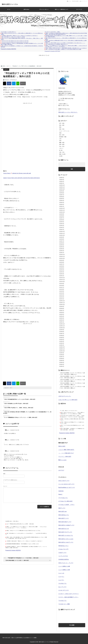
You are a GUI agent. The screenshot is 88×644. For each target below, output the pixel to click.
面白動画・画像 (63, 137)
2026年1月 (62, 183)
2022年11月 (62, 256)
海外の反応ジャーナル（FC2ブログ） (68, 112)
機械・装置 (62, 143)
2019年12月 (62, 324)
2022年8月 (62, 262)
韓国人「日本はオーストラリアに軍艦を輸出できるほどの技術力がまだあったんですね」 (24, 531)
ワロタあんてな (62, 601)
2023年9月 (62, 237)
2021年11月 (62, 280)
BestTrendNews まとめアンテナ (67, 487)
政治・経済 (62, 135)
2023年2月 (62, 251)
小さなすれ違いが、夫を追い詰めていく (8, 32)
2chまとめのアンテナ (64, 481)
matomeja (61, 491)
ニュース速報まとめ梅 (64, 566)
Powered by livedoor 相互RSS (8, 49)
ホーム (69, 1)
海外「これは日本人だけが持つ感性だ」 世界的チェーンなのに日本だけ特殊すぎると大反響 (63, 49)
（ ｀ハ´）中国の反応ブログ (66, 453)
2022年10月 (62, 258)
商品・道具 (62, 125)
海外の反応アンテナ (64, 518)
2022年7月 (62, 264)
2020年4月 (62, 316)
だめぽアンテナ (62, 553)
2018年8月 (62, 355)
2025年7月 (62, 195)
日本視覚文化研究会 (64, 559)
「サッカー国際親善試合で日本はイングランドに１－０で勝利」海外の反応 (20, 417)
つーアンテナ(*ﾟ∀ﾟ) (63, 556)
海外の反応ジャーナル (11, 4)
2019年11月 (62, 326)
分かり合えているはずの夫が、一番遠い (52, 32)
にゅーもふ (61, 577)
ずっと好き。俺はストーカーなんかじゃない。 (69, 411)
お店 (60, 139)
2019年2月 (62, 343)
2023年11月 (62, 233)
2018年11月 (62, 349)
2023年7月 (62, 241)
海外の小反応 (62, 446)
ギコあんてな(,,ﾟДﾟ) (63, 549)
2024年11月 (62, 210)
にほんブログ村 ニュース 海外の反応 (68, 400)
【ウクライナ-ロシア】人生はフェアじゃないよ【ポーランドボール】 (15, 41)
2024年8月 (62, 216)
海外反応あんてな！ (64, 546)
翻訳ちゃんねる (62, 460)
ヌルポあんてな (62, 583)
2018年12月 (62, 347)
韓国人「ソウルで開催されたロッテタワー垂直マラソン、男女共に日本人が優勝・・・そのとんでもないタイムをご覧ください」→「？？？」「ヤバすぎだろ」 (26, 527)
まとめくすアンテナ (64, 590)
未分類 (61, 156)
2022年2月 (62, 274)
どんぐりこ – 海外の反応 (65, 457)
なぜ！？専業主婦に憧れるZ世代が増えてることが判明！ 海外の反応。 (21, 524)
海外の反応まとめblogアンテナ (66, 525)
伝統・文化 (62, 152)
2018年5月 (62, 361)
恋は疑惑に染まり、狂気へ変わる (12, 521)
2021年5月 (62, 291)
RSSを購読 (76, 1)
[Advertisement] (44, 59)
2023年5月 (62, 245)
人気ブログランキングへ (65, 396)
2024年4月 (62, 224)
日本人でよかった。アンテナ (66, 563)
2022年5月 (62, 268)
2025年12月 (62, 185)
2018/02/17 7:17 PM (15, 440)
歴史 (60, 127)
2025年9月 (62, 191)
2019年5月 (62, 337)
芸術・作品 (62, 129)
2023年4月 (62, 247)
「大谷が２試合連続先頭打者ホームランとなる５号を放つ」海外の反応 (19, 399)
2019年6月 (62, 335)
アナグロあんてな (63, 498)
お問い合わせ (26, 9)
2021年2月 (62, 297)
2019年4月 (62, 339)
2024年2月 (62, 228)
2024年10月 (62, 212)
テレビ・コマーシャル (64, 131)
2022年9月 (62, 260)
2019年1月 (62, 345)
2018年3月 (62, 364)
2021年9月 (62, 283)
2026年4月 (62, 177)
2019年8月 (62, 332)
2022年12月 (62, 255)
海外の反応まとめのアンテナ (66, 542)
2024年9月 (62, 214)
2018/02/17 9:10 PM (15, 451)
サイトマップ (83, 1)
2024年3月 (62, 226)
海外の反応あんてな (64, 515)
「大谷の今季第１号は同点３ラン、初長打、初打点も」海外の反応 (18, 408)
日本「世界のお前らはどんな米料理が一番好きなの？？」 (57, 44)
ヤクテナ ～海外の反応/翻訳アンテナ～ (68, 597)
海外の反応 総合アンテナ (65, 522)
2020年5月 (62, 314)
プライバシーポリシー (44, 9)
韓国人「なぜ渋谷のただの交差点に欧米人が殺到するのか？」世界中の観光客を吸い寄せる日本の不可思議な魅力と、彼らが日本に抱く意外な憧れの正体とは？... (66, 34)
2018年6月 (62, 359)
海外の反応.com (63, 511)
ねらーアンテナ (62, 587)
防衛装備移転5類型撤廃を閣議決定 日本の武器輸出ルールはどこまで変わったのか (23, 544)
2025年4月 (62, 201)
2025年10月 (62, 189)
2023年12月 (62, 231)
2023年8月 (62, 239)
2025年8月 (62, 193)
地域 (60, 133)
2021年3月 (62, 295)
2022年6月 (62, 266)
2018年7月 (62, 357)
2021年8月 (62, 285)
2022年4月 (62, 270)
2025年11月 (62, 187)
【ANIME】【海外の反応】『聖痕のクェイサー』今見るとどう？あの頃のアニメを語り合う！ (20, 36)
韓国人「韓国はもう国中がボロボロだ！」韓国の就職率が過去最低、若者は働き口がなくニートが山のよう (66, 48)
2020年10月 (62, 305)
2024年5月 (62, 222)
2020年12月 (62, 301)
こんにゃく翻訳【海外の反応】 (66, 450)
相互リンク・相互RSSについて (62, 9)
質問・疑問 (62, 144)
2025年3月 (62, 203)
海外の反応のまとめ (64, 529)
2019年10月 (62, 328)
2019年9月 (62, 330)
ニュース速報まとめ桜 (64, 570)
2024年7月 (62, 218)
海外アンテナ (62, 508)
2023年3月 (62, 249)
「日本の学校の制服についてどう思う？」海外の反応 (17, 560)
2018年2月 (62, 366)
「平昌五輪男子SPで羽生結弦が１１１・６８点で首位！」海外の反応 (23, 558)
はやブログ (61, 470)
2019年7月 (62, 334)
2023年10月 (62, 235)
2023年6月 (62, 243)
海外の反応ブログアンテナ (65, 532)
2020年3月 (62, 318)
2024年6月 (62, 220)
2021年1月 (62, 299)
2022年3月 (62, 272)
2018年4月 (62, 362)
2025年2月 (62, 204)
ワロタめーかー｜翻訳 (64, 604)
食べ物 (61, 150)
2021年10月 (62, 282)
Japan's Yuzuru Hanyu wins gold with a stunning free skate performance (21, 178)
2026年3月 (62, 179)
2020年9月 (62, 307)
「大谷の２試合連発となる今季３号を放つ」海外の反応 (16, 404)
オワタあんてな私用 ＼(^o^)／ (67, 505)
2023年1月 (62, 253)
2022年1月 (62, 276)
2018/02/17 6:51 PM (15, 430)
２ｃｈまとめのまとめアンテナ (66, 484)
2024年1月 (62, 229)
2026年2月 (62, 181)
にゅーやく (61, 580)
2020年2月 (62, 320)
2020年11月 (62, 303)
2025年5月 (62, 199)
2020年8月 (62, 309)
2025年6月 (62, 197)
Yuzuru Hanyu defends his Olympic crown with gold (17, 173)
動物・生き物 (62, 154)
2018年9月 (62, 353)
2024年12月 (62, 208)
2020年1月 (62, 322)
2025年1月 (62, 206)
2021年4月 (62, 293)
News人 (60, 494)
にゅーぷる (61, 573)
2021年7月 (62, 287)
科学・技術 (62, 123)
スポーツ (8, 388)
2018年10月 (62, 351)
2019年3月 (62, 341)
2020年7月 (62, 310)
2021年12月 (62, 278)
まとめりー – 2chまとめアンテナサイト (69, 594)
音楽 (60, 141)
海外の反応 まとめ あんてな (66, 535)
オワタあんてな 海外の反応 (65, 501)
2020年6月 (62, 312)
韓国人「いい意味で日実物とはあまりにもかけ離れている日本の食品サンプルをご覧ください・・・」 (65, 43)
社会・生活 (62, 146)
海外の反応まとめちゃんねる (66, 539)
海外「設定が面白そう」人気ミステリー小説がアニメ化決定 (13, 37)
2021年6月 (62, 289)
